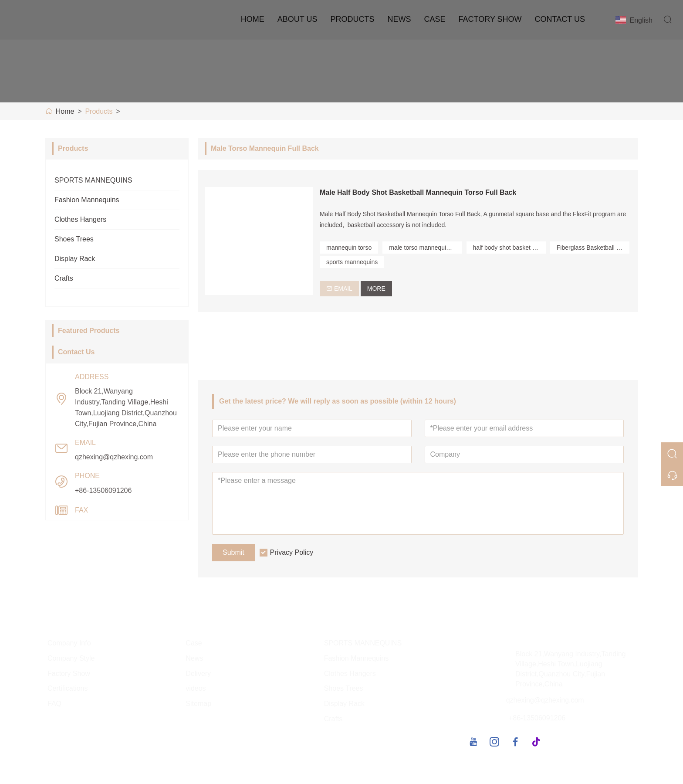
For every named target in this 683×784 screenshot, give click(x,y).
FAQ (54, 704)
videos (196, 689)
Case (435, 19)
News (399, 19)
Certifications (68, 689)
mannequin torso (349, 248)
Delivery (198, 674)
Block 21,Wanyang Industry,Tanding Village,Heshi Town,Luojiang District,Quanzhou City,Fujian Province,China (126, 407)
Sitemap (198, 704)
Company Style (71, 659)
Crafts (64, 278)
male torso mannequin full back (425, 248)
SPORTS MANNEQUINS (93, 180)
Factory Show (490, 19)
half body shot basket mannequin (509, 248)
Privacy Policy (292, 553)
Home (253, 19)
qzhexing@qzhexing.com (114, 457)
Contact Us (560, 19)
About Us (298, 19)
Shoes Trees (74, 239)
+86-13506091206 (103, 490)
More (376, 288)
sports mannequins (352, 262)
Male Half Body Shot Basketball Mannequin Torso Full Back (418, 192)
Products (352, 19)
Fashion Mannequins (87, 200)
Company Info (69, 643)
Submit (233, 553)
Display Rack (75, 259)
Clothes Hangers (80, 219)
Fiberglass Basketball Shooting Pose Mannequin (593, 248)
